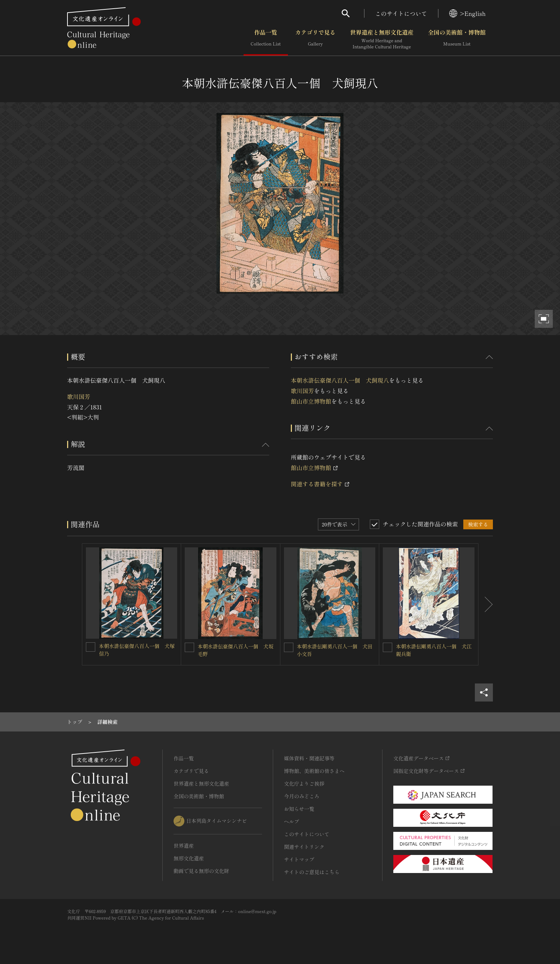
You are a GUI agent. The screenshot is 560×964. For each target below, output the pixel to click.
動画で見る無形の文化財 (201, 871)
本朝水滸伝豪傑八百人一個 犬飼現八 (340, 380)
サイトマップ (299, 859)
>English (467, 13)
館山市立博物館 (311, 401)
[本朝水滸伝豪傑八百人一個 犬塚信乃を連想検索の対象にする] (91, 647)
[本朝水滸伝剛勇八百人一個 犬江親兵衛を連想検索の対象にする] (388, 647)
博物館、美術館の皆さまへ (314, 771)
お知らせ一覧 (299, 809)
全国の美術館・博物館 (457, 39)
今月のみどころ (302, 796)
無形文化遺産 (189, 858)
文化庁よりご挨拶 (304, 783)
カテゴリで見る (315, 39)
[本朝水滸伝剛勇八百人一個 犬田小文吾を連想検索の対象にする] (289, 647)
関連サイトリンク (304, 847)
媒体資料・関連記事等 (309, 758)
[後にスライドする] (486, 604)
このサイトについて (401, 13)
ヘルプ (292, 821)
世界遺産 (184, 846)
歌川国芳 (79, 396)
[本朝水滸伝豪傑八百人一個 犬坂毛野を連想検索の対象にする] (189, 647)
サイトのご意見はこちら (312, 872)
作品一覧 (266, 39)
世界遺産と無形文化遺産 (382, 39)
